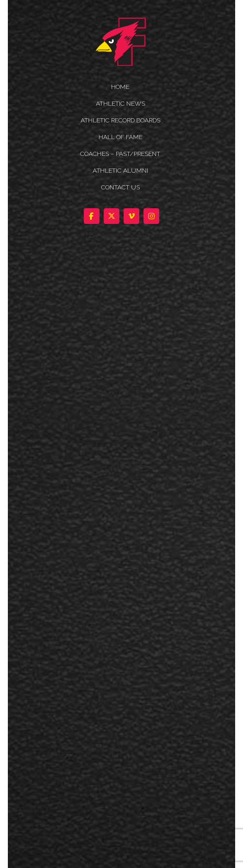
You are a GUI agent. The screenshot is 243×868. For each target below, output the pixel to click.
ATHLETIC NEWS (120, 104)
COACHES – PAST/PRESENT (120, 154)
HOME (120, 87)
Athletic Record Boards (120, 120)
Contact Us (120, 187)
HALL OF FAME (120, 137)
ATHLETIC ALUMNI (120, 171)
